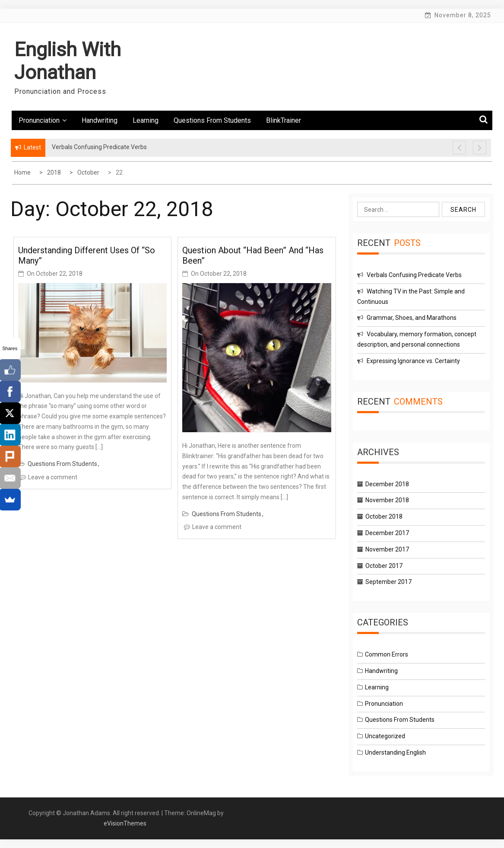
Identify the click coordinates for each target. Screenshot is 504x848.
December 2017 (387, 533)
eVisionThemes (125, 823)
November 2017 (387, 549)
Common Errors (387, 654)
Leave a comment (53, 477)
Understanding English (395, 752)
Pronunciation (43, 120)
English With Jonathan (68, 61)
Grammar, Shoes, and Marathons (412, 318)
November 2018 (387, 500)
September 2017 (388, 582)
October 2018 (384, 516)
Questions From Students (212, 120)
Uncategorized (385, 736)
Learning (146, 120)
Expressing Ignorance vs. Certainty (413, 361)
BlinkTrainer (284, 120)
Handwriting (100, 120)
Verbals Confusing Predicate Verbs (414, 275)
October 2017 (384, 566)
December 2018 (387, 484)
